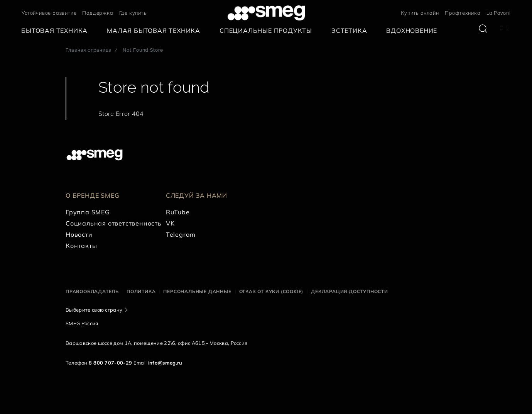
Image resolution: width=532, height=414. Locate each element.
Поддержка (98, 13)
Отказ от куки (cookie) (271, 291)
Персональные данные (197, 291)
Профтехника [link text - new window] (463, 13)
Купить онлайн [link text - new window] (420, 13)
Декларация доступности (350, 291)
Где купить (133, 13)
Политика (141, 291)
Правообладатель (92, 291)
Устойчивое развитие (49, 13)
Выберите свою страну (94, 310)
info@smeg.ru (165, 363)
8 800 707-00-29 (111, 363)
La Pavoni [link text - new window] (499, 13)
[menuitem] (56, 31)
